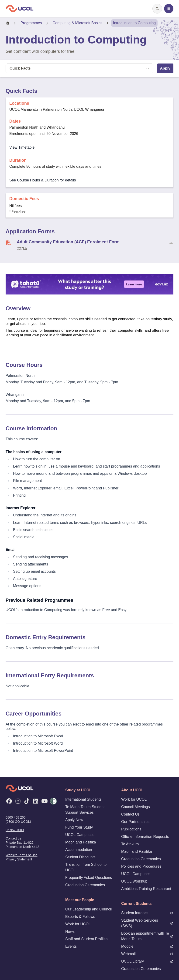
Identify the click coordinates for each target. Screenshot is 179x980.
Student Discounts (80, 857)
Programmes (31, 23)
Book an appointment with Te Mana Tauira (147, 936)
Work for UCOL (78, 924)
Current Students (136, 904)
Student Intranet (147, 913)
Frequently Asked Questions (89, 878)
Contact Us (130, 814)
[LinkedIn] (36, 801)
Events (71, 946)
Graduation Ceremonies (85, 885)
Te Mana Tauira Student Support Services (85, 810)
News (70, 932)
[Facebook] (9, 801)
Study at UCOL (78, 790)
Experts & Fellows (80, 917)
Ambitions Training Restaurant (146, 889)
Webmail (147, 954)
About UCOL (132, 790)
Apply (165, 68)
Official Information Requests (145, 837)
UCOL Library (147, 961)
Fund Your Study (79, 827)
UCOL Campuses (80, 835)
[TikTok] (27, 801)
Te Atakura (130, 844)
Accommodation (79, 850)
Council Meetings (136, 807)
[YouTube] (45, 801)
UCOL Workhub (134, 881)
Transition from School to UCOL (86, 867)
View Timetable (22, 147)
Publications (131, 829)
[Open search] (157, 9)
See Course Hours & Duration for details (43, 180)
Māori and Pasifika (81, 842)
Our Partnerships (135, 822)
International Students (83, 799)
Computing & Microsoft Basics (77, 23)
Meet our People (80, 900)
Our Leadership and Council (88, 909)
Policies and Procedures (141, 866)
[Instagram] (18, 801)
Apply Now (74, 820)
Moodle (147, 946)
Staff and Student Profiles (86, 939)
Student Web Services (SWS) (147, 923)
